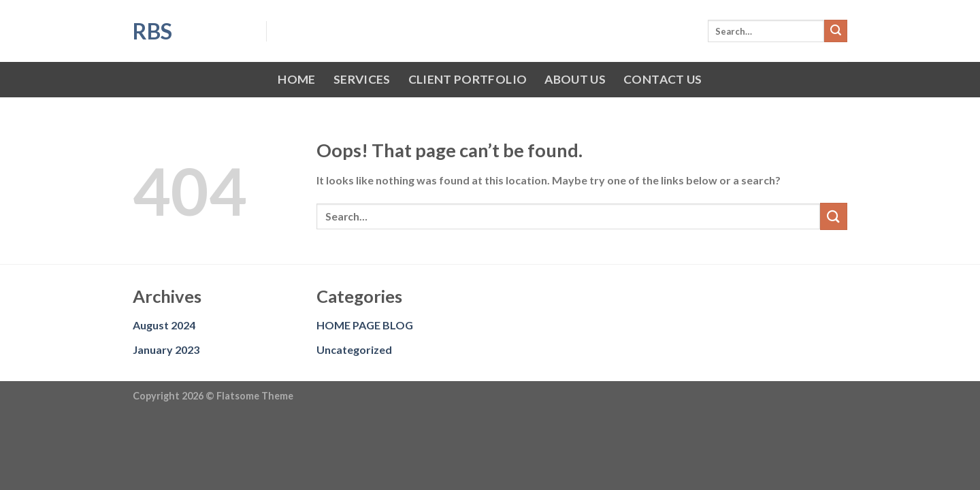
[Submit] (836, 31)
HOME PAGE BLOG (365, 325)
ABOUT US (575, 79)
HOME (296, 79)
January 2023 (166, 349)
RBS (152, 31)
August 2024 (164, 325)
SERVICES (362, 79)
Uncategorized (354, 349)
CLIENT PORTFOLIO (468, 79)
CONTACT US (663, 79)
